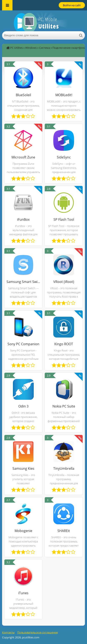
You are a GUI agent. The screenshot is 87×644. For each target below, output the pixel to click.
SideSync (64, 157)
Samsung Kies (23, 468)
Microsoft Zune (23, 157)
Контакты (8, 632)
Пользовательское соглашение (38, 632)
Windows (31, 48)
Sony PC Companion (23, 344)
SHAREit (64, 531)
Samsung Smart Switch (23, 282)
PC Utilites (16, 48)
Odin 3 (23, 406)
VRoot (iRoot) (64, 282)
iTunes (23, 593)
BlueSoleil (23, 95)
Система (45, 48)
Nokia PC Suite (64, 406)
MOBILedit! (64, 95)
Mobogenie (23, 531)
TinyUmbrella (64, 468)
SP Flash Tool (64, 219)
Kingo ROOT (64, 344)
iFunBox (23, 219)
